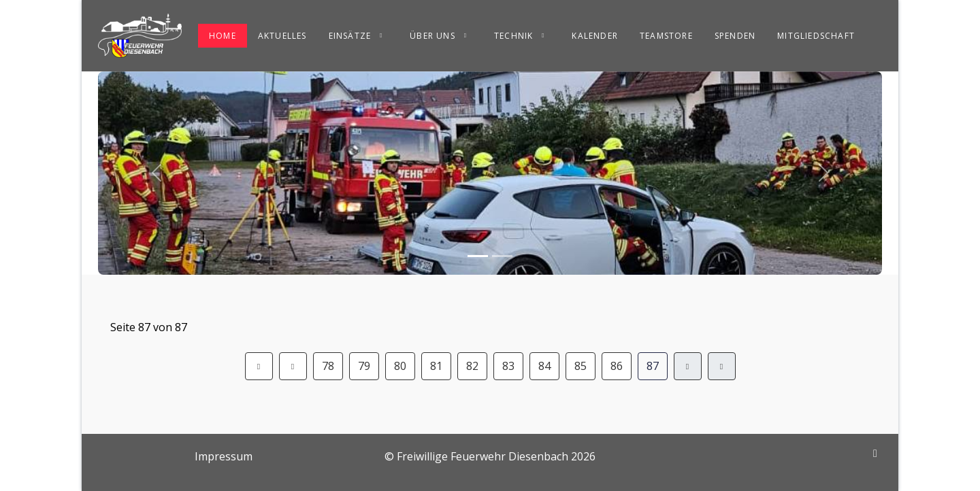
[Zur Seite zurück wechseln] (293, 366)
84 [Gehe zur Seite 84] (544, 366)
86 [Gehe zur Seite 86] (617, 366)
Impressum (224, 456)
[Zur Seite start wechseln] (259, 366)
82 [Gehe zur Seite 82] (472, 366)
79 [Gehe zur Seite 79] (364, 366)
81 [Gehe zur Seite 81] (436, 366)
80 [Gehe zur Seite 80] (400, 366)
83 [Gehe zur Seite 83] (508, 366)
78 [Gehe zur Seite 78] (328, 366)
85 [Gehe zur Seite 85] (581, 366)
